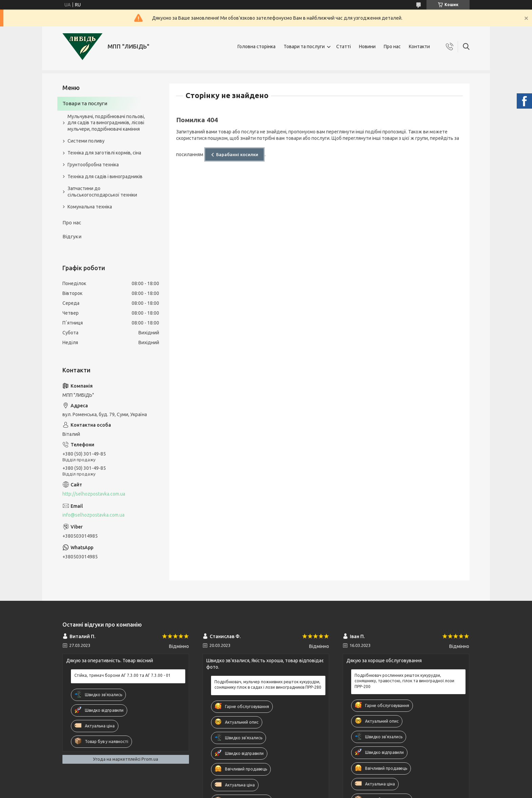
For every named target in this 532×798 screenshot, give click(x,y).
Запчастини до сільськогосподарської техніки (102, 192)
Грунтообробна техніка (93, 165)
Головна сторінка (256, 47)
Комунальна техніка (90, 207)
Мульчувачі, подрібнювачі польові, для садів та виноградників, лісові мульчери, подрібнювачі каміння (106, 123)
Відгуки (72, 236)
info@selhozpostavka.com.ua (93, 515)
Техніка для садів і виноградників (105, 177)
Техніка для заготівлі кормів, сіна (104, 153)
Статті (344, 47)
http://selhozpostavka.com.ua (94, 494)
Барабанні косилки (237, 154)
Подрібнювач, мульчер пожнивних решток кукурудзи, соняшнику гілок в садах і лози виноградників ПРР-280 (268, 684)
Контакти (419, 47)
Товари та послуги (304, 47)
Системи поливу (86, 141)
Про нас (392, 47)
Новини (367, 47)
